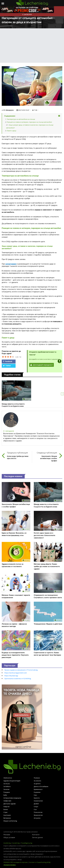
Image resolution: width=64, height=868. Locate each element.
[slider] (8, 357)
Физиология (38, 815)
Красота (37, 798)
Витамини (7, 818)
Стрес (5, 812)
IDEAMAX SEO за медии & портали (16, 862)
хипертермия (11, 264)
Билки (6, 809)
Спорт (36, 807)
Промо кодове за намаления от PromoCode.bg (21, 670)
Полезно (37, 778)
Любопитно (8, 778)
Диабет (36, 804)
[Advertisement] (32, 46)
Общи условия (9, 837)
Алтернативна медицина (12, 798)
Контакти (36, 835)
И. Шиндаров (9, 110)
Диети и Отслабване (41, 786)
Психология (38, 812)
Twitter (7, 366)
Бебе (5, 795)
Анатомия (7, 815)
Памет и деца (11, 131)
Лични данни (37, 837)
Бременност (38, 789)
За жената (37, 781)
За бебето (7, 786)
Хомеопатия (38, 801)
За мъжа (7, 784)
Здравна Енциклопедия (12, 781)
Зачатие (6, 789)
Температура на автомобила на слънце (21, 119)
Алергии (6, 807)
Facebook (8, 361)
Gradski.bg (7, 843)
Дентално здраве (10, 804)
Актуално (37, 818)
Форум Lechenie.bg (10, 821)
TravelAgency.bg (27, 843)
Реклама (7, 835)
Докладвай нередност (42, 365)
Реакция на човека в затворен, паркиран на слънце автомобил (29, 122)
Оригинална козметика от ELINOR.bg (18, 679)
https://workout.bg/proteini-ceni (16, 673)
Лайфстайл (7, 801)
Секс (35, 795)
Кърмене (37, 792)
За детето (37, 784)
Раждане (7, 792)
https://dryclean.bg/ (11, 676)
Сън (35, 809)
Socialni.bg (16, 843)
